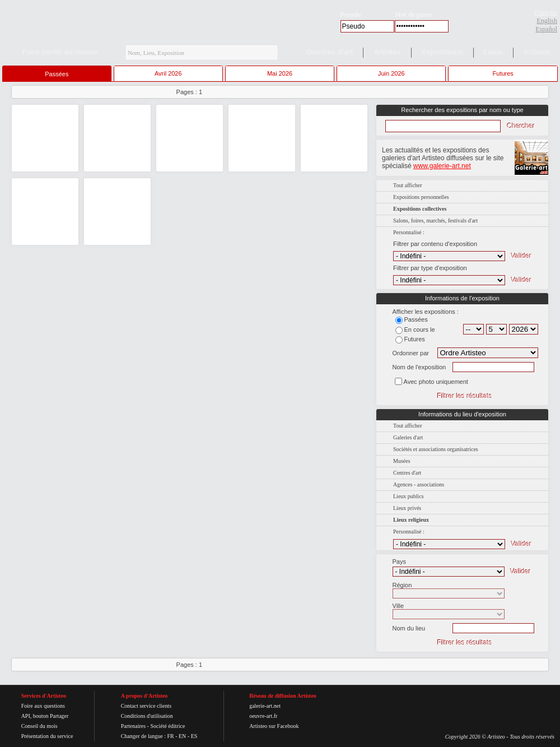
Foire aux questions (43, 706)
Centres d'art (407, 473)
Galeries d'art (408, 437)
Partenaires (133, 726)
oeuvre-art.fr (263, 716)
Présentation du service (47, 736)
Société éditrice (167, 726)
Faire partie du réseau (60, 52)
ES (194, 736)
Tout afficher (408, 185)
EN (182, 736)
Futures (503, 73)
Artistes (387, 52)
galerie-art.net (265, 706)
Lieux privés (407, 508)
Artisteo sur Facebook (274, 726)
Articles (537, 52)
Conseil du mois (39, 726)
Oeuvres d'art (330, 52)
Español (546, 29)
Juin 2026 (391, 73)
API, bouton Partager (45, 716)
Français (546, 12)
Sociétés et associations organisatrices (436, 449)
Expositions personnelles (421, 197)
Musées (402, 461)
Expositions (442, 52)
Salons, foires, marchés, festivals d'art (435, 221)
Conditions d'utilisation (147, 716)
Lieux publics (409, 496)
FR (170, 736)
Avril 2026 (168, 73)
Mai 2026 (280, 73)
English (547, 21)
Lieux (493, 52)
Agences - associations (419, 484)
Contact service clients (146, 706)
